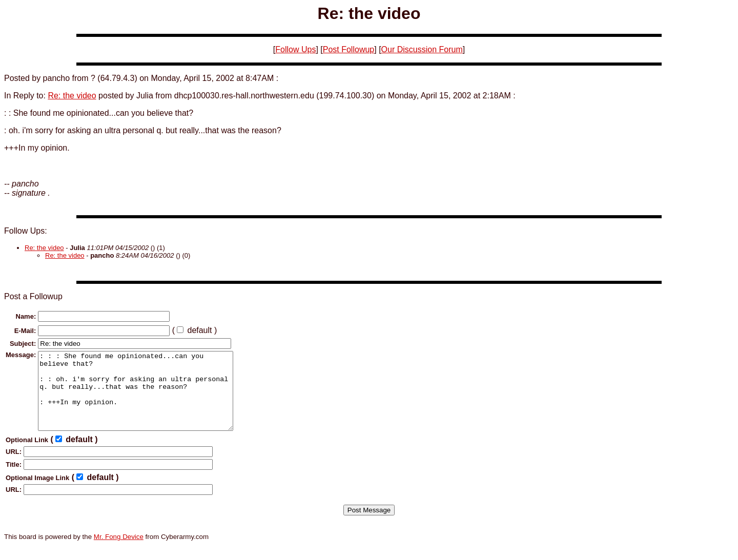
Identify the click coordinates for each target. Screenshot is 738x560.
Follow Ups (295, 49)
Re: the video (72, 96)
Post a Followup (33, 296)
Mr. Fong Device (119, 552)
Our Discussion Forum (422, 49)
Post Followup (349, 49)
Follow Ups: (26, 231)
